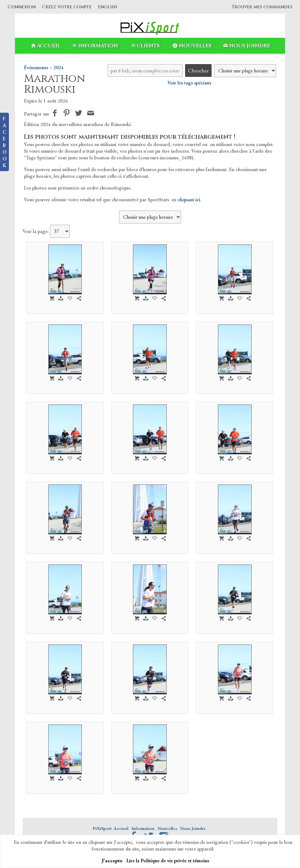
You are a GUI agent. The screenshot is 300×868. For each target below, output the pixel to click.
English (108, 7)
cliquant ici (189, 200)
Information (94, 46)
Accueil (45, 46)
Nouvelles (191, 46)
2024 (59, 67)
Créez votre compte (67, 7)
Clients (145, 46)
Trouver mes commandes (262, 7)
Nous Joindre (246, 46)
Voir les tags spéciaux (189, 83)
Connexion (22, 7)
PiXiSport (102, 828)
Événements (36, 67)
